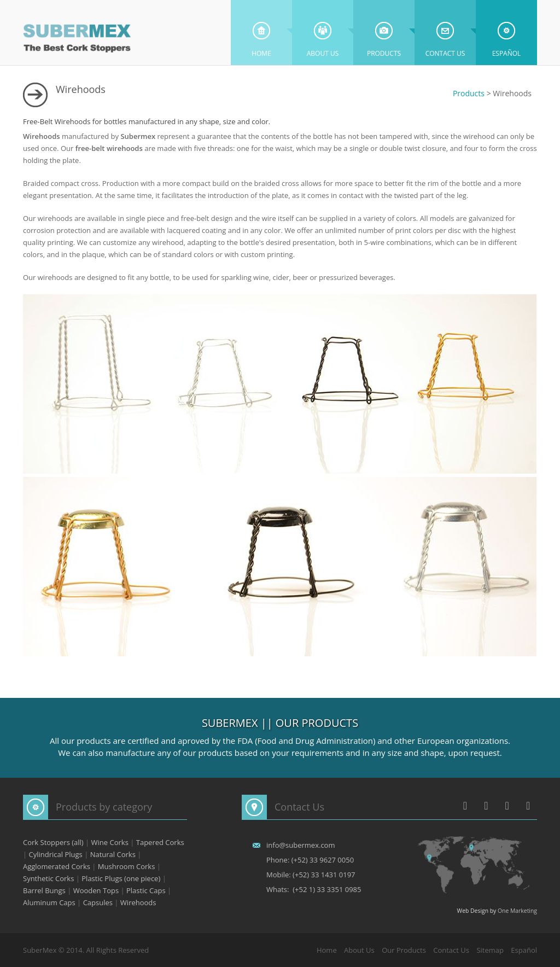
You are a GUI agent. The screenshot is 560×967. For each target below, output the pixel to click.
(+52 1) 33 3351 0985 (327, 889)
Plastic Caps (146, 890)
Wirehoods (138, 902)
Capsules (98, 902)
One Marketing (517, 911)
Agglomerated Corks (57, 866)
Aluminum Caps (49, 902)
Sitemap (490, 950)
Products (384, 32)
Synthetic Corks (48, 878)
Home (261, 32)
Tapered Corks (160, 842)
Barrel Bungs (44, 890)
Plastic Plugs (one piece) (121, 878)
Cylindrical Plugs (56, 854)
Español (507, 32)
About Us (323, 32)
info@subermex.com (301, 845)
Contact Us (445, 32)
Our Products (404, 950)
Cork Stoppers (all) (53, 842)
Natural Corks (113, 854)
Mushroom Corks (127, 866)
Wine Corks (110, 842)
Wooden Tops (96, 890)
